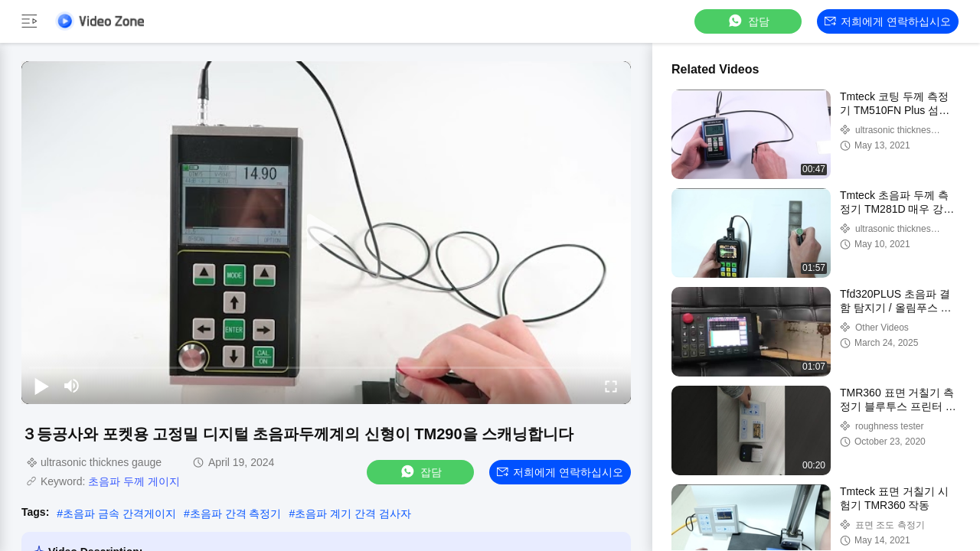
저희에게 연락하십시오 (888, 21)
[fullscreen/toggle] (611, 386)
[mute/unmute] (72, 386)
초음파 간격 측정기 (236, 514)
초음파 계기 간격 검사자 (353, 514)
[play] (326, 233)
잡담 (748, 21)
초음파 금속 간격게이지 (119, 514)
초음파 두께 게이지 (134, 481)
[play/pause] (41, 386)
